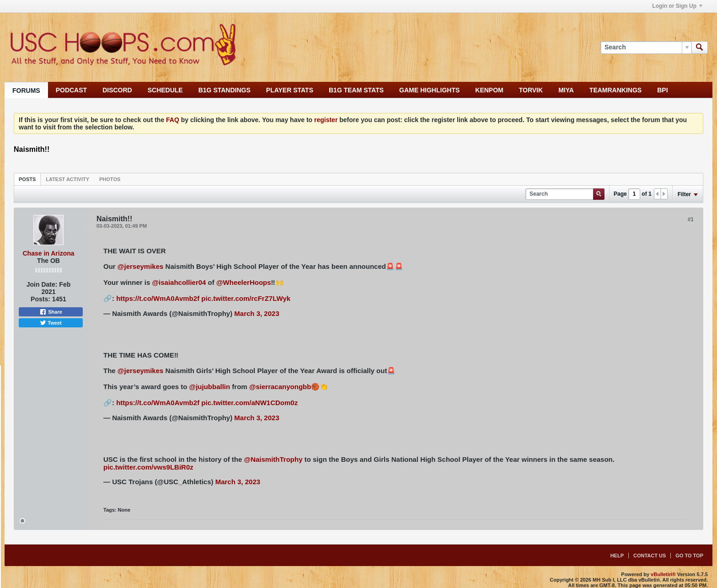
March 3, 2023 (257, 313)
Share (51, 312)
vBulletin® (663, 574)
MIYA (566, 90)
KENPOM (489, 90)
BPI (662, 90)
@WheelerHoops (244, 282)
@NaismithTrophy (273, 459)
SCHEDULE (165, 90)
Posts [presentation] (27, 179)
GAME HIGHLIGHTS (429, 90)
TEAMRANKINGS (615, 90)
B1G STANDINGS (225, 90)
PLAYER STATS (290, 90)
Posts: (40, 299)
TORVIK (531, 90)
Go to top (689, 556)
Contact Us (650, 556)
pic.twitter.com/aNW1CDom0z (249, 403)
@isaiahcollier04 (179, 282)
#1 (691, 219)
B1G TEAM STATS (356, 90)
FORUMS (26, 91)
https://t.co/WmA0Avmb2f (158, 298)
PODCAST (71, 90)
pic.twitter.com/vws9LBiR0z (148, 467)
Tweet (51, 323)
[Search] (646, 48)
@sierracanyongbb (280, 387)
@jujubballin (210, 387)
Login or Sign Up (677, 6)
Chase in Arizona (48, 253)
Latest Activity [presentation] (67, 179)
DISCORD (117, 90)
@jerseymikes (141, 266)
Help (617, 556)
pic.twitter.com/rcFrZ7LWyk (246, 298)
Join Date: (42, 284)
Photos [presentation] (110, 179)
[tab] (27, 179)
